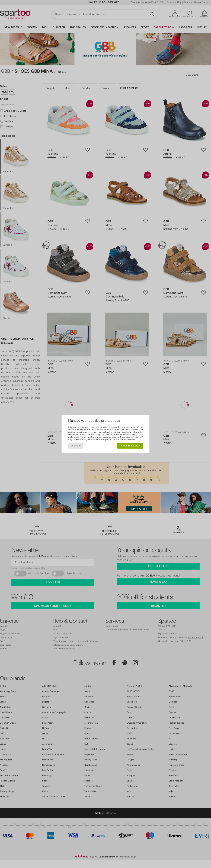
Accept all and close (130, 446)
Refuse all (76, 446)
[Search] (152, 14)
